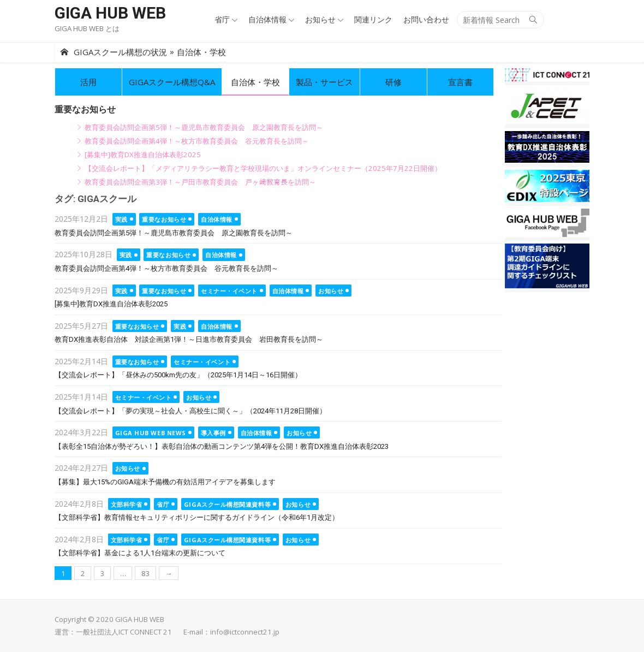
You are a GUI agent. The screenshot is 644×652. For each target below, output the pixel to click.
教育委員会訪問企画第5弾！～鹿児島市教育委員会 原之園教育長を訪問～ (204, 127)
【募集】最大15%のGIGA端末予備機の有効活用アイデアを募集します (165, 482)
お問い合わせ (426, 19)
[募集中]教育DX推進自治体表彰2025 (143, 155)
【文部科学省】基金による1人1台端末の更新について (140, 553)
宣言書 (460, 82)
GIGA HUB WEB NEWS (151, 433)
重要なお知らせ (164, 219)
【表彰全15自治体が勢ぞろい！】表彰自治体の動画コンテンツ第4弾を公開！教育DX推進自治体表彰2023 (222, 446)
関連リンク (373, 19)
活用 (88, 82)
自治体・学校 (255, 82)
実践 (121, 219)
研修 (393, 82)
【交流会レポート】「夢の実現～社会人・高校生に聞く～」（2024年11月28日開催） (190, 411)
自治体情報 (267, 19)
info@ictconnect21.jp (245, 632)
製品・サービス (324, 82)
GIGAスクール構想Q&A (172, 82)
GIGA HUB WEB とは (87, 28)
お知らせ (320, 19)
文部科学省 (127, 504)
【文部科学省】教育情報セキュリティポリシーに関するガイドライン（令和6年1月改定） (197, 517)
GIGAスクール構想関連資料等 (227, 504)
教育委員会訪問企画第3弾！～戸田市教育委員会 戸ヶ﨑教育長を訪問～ (200, 182)
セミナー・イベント (229, 291)
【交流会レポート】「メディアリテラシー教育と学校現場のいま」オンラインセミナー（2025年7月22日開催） (263, 168)
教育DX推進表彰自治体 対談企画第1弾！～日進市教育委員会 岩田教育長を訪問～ (189, 339)
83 (146, 573)
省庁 (222, 19)
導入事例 (213, 433)
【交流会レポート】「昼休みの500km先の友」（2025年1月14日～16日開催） (178, 375)
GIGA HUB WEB (110, 13)
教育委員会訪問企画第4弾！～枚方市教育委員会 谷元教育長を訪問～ (197, 141)
